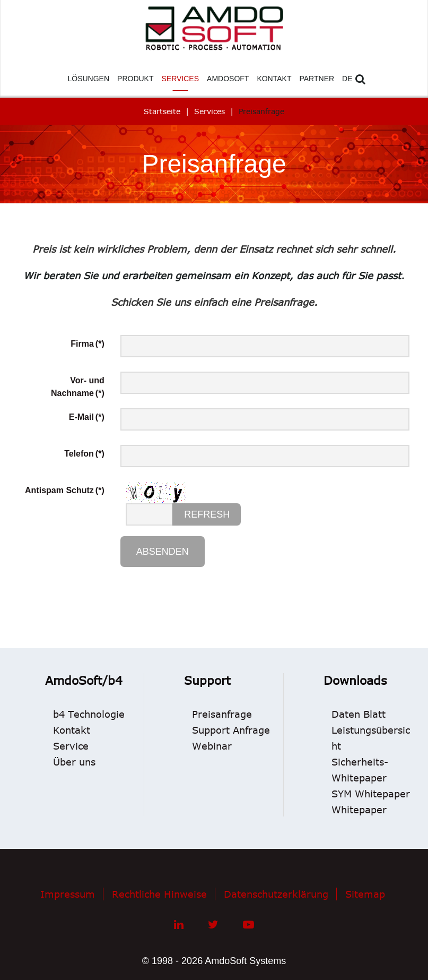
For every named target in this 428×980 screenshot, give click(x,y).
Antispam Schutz (65, 490)
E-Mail (87, 417)
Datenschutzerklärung (276, 894)
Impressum (68, 894)
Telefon (84, 454)
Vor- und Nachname (78, 387)
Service (71, 746)
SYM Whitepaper (371, 794)
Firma (87, 344)
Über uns (74, 762)
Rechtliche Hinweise (159, 894)
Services (209, 111)
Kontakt (72, 730)
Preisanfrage (222, 714)
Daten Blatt (359, 714)
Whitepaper (359, 810)
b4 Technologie (89, 714)
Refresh (207, 514)
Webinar (212, 746)
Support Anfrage (231, 730)
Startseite (162, 111)
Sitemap (365, 894)
